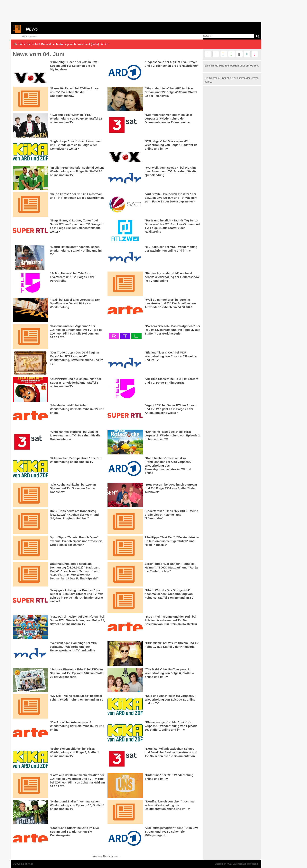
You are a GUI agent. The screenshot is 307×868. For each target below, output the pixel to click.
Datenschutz (239, 864)
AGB (229, 864)
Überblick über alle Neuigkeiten (227, 78)
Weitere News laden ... (107, 856)
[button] (208, 54)
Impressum (253, 864)
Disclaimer (220, 864)
